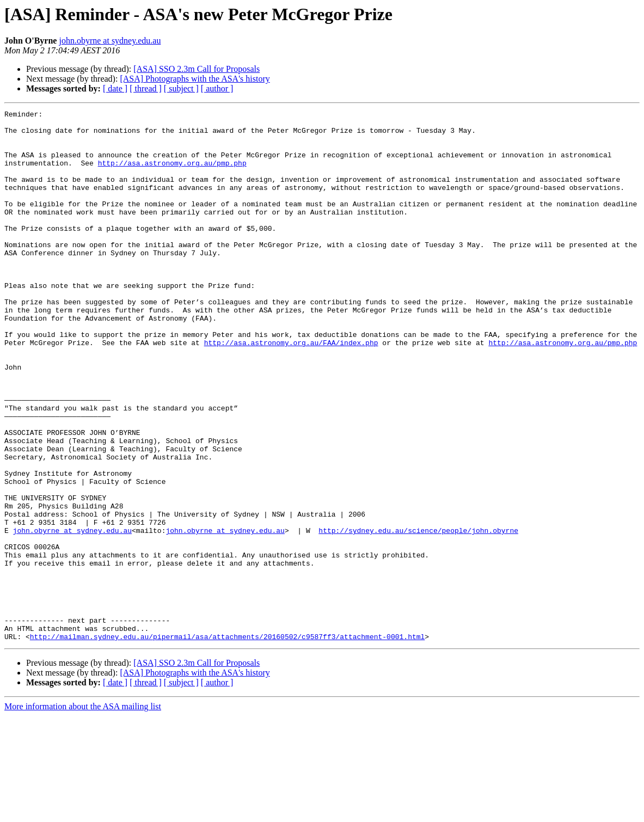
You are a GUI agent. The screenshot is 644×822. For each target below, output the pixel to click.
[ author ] (217, 88)
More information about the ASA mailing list (83, 812)
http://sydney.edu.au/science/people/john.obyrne (418, 615)
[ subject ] (181, 88)
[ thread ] (146, 88)
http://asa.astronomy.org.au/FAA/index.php (291, 390)
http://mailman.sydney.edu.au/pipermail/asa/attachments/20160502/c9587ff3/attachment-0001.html (227, 743)
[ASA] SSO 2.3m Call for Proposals (197, 69)
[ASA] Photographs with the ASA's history (195, 79)
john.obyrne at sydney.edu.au (110, 41)
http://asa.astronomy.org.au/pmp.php (172, 174)
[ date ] (115, 88)
